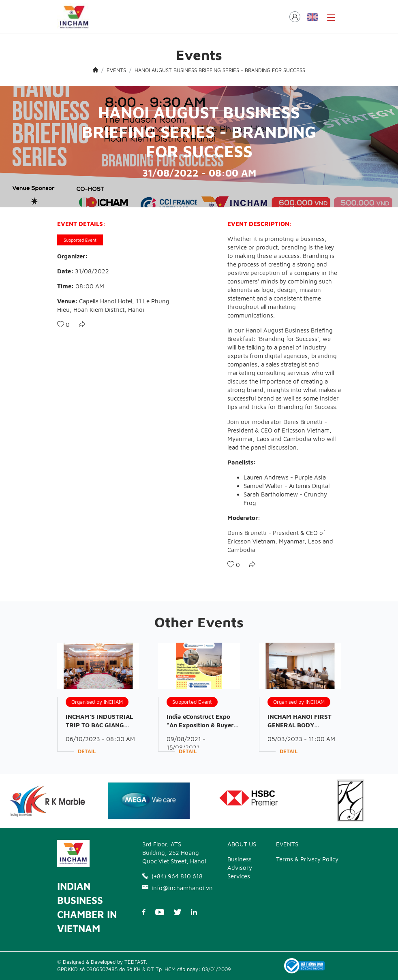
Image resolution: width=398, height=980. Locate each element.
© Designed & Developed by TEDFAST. (102, 962)
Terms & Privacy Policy (307, 859)
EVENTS (116, 70)
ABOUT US (242, 844)
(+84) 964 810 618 (172, 876)
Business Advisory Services (240, 868)
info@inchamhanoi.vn (175, 888)
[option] (149, 801)
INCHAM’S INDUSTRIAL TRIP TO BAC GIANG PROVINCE (99, 725)
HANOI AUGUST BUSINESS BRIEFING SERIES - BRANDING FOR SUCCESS (220, 70)
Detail (87, 751)
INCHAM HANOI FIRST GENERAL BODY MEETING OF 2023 (300, 725)
